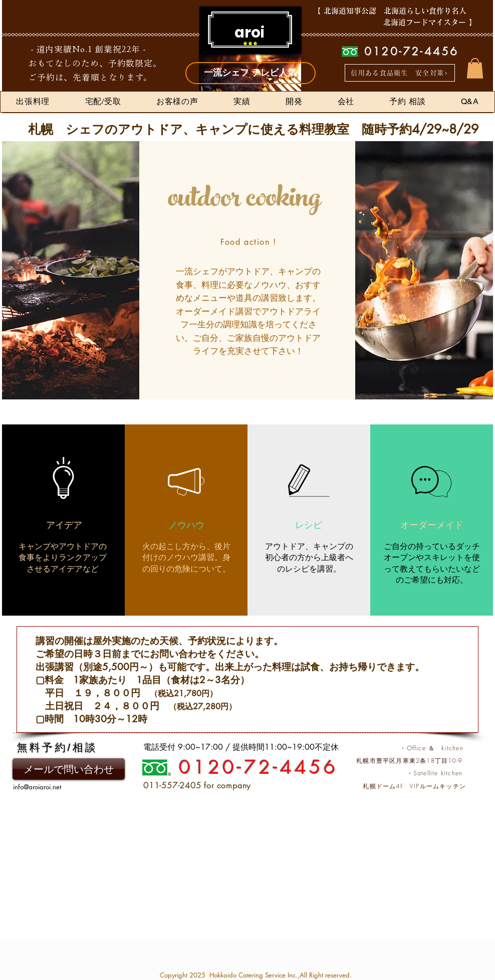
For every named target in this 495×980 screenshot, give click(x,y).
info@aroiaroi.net (37, 787)
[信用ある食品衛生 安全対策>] (400, 73)
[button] (475, 68)
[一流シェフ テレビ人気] (251, 73)
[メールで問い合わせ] (69, 769)
